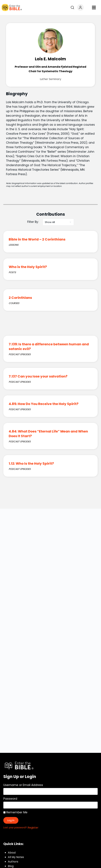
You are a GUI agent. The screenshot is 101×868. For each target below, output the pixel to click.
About (12, 853)
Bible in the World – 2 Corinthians (37, 239)
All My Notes (16, 857)
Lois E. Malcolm (50, 59)
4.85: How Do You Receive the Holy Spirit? (44, 404)
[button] (94, 8)
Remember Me (15, 812)
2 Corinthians (20, 298)
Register (33, 828)
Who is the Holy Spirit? (28, 267)
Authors (13, 862)
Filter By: (33, 222)
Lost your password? (15, 828)
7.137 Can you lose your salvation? (38, 376)
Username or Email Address (23, 785)
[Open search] (72, 7)
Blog (11, 866)
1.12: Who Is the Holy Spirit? (31, 463)
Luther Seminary (50, 79)
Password (10, 799)
